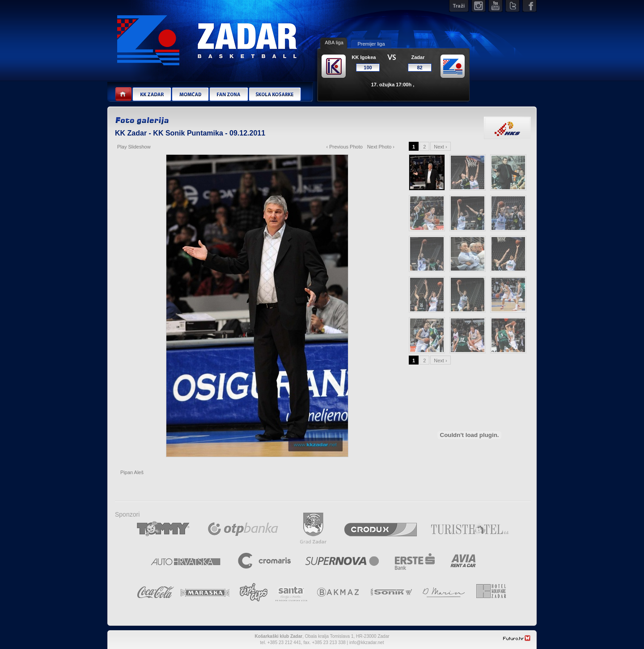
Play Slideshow (134, 147)
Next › (440, 147)
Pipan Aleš (132, 472)
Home (124, 95)
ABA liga (334, 42)
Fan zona (229, 95)
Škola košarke (275, 95)
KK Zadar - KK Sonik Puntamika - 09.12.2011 (190, 133)
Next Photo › (381, 147)
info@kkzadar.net (366, 643)
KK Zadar (152, 95)
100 (368, 68)
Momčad (190, 95)
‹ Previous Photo (345, 147)
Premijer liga (371, 44)
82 (419, 68)
